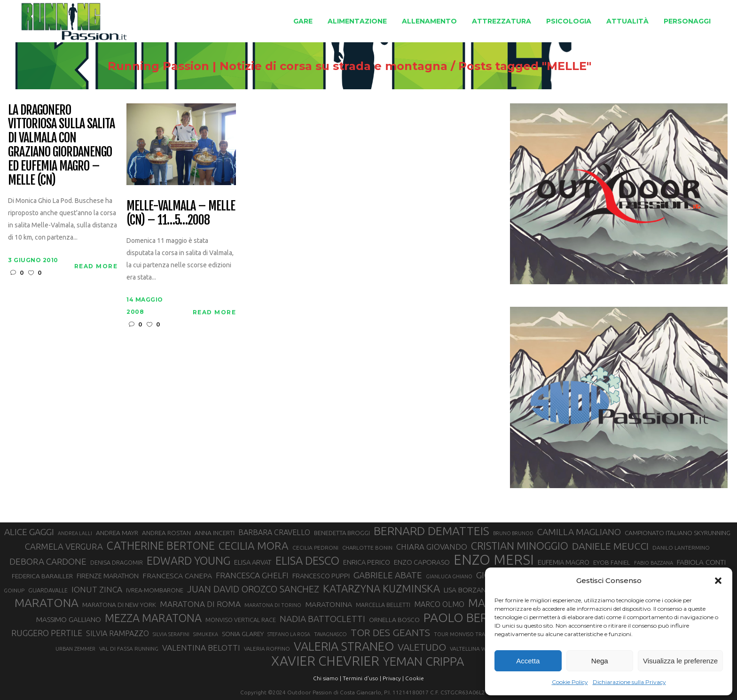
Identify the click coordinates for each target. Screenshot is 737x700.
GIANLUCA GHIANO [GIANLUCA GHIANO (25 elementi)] (449, 576)
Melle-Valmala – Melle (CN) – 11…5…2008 (180, 213)
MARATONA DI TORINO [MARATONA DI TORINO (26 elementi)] (273, 605)
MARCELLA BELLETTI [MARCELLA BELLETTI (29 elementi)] (383, 605)
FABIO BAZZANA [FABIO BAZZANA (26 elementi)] (654, 563)
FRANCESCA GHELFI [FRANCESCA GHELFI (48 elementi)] (252, 575)
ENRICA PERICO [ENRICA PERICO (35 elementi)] (367, 562)
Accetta (528, 661)
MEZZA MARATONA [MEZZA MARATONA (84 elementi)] (153, 618)
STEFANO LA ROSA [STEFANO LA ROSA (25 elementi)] (289, 634)
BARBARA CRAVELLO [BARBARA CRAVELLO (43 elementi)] (274, 532)
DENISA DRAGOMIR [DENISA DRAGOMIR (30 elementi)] (117, 562)
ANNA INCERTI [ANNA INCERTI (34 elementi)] (215, 533)
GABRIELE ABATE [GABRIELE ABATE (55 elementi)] (388, 575)
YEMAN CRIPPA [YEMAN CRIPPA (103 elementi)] (423, 661)
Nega (600, 661)
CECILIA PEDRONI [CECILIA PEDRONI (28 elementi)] (315, 548)
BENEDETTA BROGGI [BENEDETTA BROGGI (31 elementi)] (342, 533)
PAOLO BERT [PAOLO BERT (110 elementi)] (459, 617)
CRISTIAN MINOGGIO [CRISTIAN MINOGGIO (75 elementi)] (520, 546)
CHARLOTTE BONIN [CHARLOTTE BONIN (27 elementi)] (367, 548)
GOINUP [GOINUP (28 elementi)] (14, 590)
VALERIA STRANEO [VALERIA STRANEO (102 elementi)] (344, 646)
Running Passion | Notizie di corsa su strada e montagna (378, 66)
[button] (718, 581)
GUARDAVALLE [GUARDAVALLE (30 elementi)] (48, 590)
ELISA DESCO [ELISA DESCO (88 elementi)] (307, 561)
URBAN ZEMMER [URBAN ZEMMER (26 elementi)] (75, 649)
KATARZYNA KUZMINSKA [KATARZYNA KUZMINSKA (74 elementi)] (381, 588)
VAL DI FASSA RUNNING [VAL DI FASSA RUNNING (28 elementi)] (129, 649)
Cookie (415, 678)
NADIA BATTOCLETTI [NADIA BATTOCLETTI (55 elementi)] (322, 619)
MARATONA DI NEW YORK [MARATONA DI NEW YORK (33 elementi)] (119, 605)
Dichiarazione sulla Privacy (629, 682)
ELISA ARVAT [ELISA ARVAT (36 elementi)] (253, 562)
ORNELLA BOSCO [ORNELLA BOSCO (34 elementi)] (394, 620)
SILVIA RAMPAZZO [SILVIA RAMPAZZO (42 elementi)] (118, 633)
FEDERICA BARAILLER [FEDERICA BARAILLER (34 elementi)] (42, 576)
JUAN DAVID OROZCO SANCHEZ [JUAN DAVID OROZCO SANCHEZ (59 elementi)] (253, 589)
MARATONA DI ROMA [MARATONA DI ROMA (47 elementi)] (200, 604)
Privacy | (393, 678)
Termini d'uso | (362, 678)
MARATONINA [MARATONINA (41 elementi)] (329, 604)
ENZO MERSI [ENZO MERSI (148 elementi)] (494, 560)
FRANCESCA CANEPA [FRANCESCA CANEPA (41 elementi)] (177, 576)
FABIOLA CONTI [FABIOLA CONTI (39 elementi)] (701, 562)
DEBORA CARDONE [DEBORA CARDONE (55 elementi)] (48, 561)
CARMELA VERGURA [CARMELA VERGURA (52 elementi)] (64, 546)
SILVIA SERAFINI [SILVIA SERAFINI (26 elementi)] (171, 634)
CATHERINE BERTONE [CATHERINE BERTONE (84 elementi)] (161, 545)
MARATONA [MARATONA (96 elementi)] (47, 603)
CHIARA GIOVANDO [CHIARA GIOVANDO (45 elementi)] (432, 547)
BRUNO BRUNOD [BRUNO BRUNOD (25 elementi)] (513, 533)
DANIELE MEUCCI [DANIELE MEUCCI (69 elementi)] (610, 546)
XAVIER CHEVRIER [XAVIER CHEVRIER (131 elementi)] (325, 661)
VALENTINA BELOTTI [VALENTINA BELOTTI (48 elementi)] (201, 648)
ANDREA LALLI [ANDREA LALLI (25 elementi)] (75, 533)
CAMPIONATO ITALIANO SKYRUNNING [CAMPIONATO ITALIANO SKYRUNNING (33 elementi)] (678, 533)
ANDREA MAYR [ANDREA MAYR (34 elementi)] (117, 533)
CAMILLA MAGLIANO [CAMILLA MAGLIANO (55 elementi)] (579, 532)
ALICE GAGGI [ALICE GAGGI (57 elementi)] (29, 532)
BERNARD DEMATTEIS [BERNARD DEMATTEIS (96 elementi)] (431, 531)
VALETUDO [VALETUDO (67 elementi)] (422, 647)
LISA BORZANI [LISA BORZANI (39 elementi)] (466, 590)
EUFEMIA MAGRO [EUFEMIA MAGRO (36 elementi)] (564, 562)
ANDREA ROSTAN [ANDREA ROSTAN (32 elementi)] (166, 533)
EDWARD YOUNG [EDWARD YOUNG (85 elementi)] (188, 560)
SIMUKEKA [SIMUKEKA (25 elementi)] (206, 634)
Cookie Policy (570, 682)
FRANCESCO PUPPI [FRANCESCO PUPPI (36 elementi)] (321, 576)
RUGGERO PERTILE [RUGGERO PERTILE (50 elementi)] (47, 633)
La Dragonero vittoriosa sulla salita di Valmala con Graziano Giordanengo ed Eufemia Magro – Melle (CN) (61, 145)
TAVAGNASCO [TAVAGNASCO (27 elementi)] (330, 634)
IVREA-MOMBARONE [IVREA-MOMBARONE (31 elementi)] (155, 590)
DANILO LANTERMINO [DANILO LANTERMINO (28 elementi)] (681, 548)
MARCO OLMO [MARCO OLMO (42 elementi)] (439, 604)
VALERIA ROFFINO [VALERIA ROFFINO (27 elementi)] (267, 649)
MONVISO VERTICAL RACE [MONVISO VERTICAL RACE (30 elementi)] (241, 620)
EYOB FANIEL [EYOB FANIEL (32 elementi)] (612, 563)
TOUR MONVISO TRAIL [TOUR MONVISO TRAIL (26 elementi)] (462, 634)
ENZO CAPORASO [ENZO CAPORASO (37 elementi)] (422, 562)
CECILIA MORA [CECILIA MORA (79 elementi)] (254, 546)
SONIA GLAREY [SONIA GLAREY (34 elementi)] (243, 634)
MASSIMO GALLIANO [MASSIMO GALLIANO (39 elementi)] (69, 619)
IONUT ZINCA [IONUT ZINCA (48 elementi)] (97, 589)
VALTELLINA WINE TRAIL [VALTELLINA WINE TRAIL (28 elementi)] (481, 649)
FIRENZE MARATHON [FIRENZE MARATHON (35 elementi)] (108, 576)
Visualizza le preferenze (680, 661)
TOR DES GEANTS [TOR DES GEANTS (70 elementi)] (390, 632)
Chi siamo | (327, 678)
